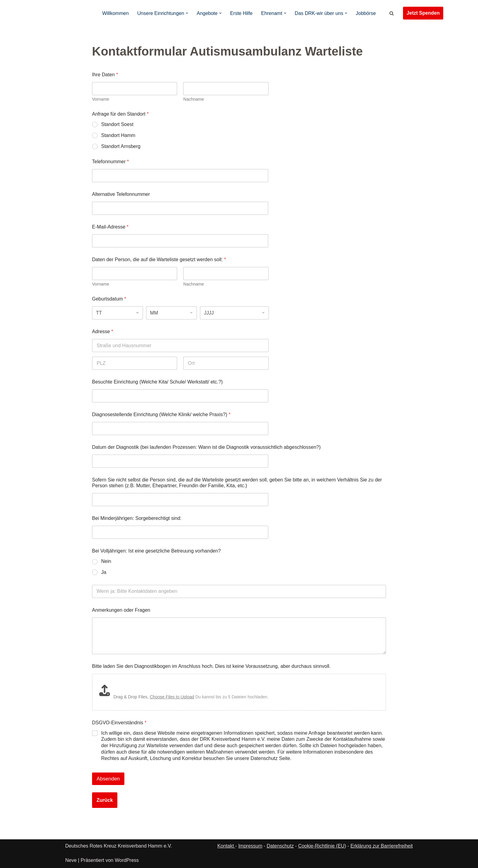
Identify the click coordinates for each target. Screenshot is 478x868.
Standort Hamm (118, 135)
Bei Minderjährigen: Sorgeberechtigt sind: (137, 518)
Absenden (108, 810)
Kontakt (226, 846)
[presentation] (138, 800)
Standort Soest (117, 124)
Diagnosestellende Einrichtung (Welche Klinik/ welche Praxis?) (161, 414)
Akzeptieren (343, 842)
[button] (466, 790)
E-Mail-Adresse (110, 227)
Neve (71, 860)
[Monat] (171, 313)
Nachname (194, 99)
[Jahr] (234, 313)
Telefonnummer (111, 162)
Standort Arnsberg (121, 146)
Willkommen (115, 13)
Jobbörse (366, 13)
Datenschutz (400, 857)
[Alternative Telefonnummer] (180, 208)
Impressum (422, 857)
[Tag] (118, 313)
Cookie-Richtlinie (373, 857)
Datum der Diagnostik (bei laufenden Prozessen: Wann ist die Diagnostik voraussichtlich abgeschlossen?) (206, 447)
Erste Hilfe (241, 13)
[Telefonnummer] (180, 176)
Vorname (101, 99)
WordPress (127, 860)
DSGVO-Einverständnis (119, 730)
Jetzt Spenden (423, 13)
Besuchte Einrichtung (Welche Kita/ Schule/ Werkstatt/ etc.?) (157, 382)
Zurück (105, 831)
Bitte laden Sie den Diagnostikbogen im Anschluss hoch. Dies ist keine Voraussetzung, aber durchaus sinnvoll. (211, 666)
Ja (104, 572)
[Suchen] (392, 13)
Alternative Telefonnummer (121, 194)
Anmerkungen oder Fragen (121, 610)
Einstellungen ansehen (442, 842)
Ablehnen (390, 842)
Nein (106, 561)
